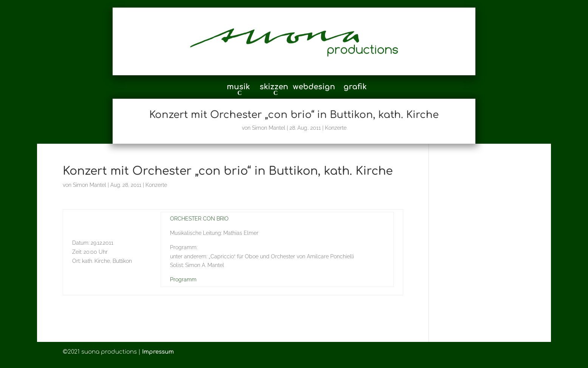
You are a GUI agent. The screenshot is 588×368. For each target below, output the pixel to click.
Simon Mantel (269, 128)
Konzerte (336, 128)
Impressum (158, 352)
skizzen (274, 88)
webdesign (314, 88)
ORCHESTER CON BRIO (199, 219)
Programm (183, 279)
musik (238, 88)
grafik (355, 88)
